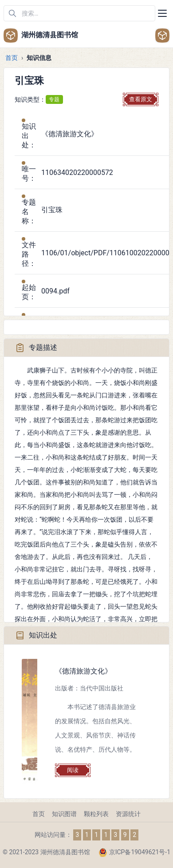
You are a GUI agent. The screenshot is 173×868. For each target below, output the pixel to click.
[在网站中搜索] (79, 13)
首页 (12, 58)
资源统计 (128, 814)
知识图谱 (64, 814)
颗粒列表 (96, 814)
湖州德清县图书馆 (41, 36)
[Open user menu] (162, 36)
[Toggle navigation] (162, 13)
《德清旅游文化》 (83, 671)
